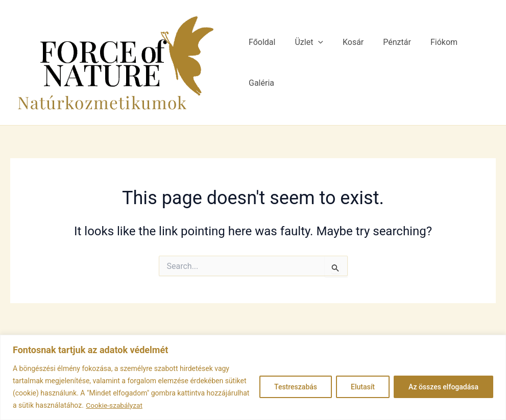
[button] (316, 63)
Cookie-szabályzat (115, 405)
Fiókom (432, 63)
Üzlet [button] (306, 63)
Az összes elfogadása (443, 387)
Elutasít (363, 387)
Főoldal (262, 63)
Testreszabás (296, 387)
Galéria (475, 63)
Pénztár (388, 63)
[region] (253, 377)
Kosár (347, 63)
